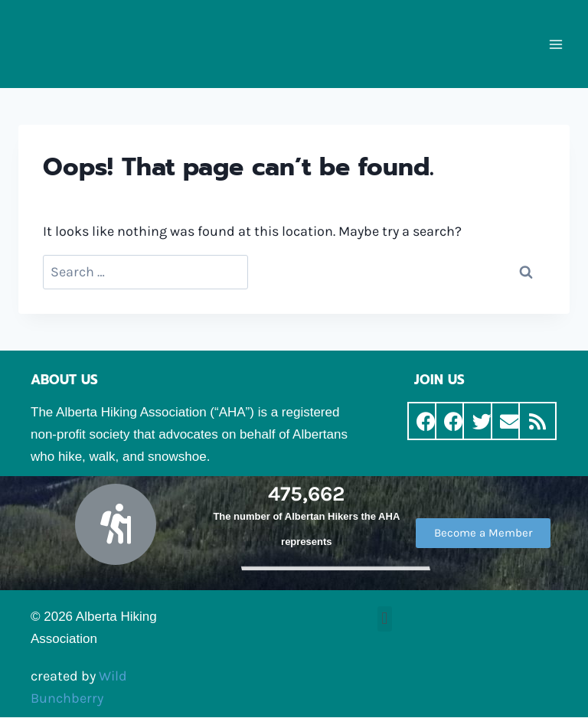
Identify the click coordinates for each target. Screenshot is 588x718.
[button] (483, 533)
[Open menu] (555, 44)
